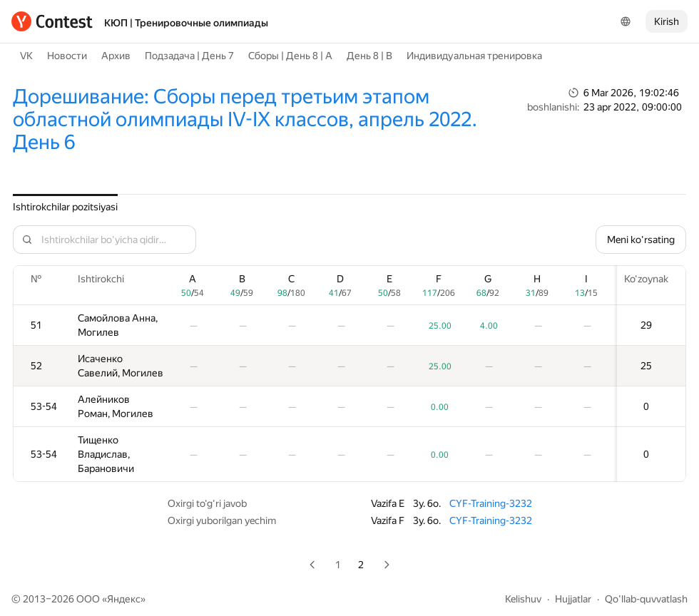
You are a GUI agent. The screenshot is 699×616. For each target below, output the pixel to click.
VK (26, 56)
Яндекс (124, 599)
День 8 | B (369, 56)
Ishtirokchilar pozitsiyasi (65, 207)
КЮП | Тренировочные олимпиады (186, 23)
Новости (67, 56)
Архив (116, 56)
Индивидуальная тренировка (474, 56)
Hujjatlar (573, 599)
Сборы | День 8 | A (290, 56)
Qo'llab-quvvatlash (646, 599)
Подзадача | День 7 (189, 56)
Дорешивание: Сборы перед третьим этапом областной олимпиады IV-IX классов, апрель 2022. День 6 (245, 119)
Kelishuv (523, 599)
